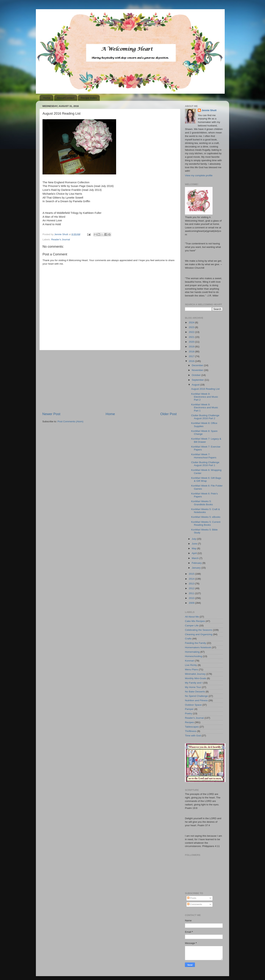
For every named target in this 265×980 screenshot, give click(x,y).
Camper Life (192, 626)
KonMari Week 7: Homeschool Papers (204, 456)
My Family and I (194, 683)
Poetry (189, 713)
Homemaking (192, 652)
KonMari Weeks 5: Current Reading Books (206, 523)
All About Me (192, 617)
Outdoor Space (193, 705)
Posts (192, 898)
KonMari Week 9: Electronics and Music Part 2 (205, 397)
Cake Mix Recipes (195, 621)
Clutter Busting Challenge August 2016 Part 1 (205, 464)
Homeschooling (194, 656)
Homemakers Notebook (198, 647)
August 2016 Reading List (205, 389)
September (198, 380)
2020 (192, 342)
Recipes (189, 722)
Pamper (189, 709)
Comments (195, 904)
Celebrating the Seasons (199, 630)
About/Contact (66, 98)
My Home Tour (193, 687)
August (196, 385)
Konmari (190, 661)
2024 (192, 322)
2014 (192, 579)
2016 (192, 361)
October (197, 375)
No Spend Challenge (196, 696)
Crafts (188, 639)
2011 (192, 593)
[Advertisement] (109, 381)
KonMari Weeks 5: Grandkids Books (202, 503)
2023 (192, 327)
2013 (192, 584)
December (198, 365)
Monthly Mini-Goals (196, 678)
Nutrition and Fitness (196, 700)
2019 (192, 347)
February (197, 563)
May (194, 548)
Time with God (193, 736)
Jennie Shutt (209, 110)
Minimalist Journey (195, 674)
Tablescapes (192, 727)
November (198, 370)
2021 (192, 337)
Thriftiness (191, 731)
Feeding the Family (196, 643)
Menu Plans (191, 669)
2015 (192, 574)
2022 (192, 332)
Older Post (168, 414)
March (196, 558)
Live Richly (191, 665)
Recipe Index (89, 98)
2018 (192, 352)
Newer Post (51, 414)
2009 (192, 603)
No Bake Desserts (195, 692)
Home (47, 98)
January (197, 568)
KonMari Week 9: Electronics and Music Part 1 (205, 407)
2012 (192, 588)
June (195, 544)
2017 (192, 356)
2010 (192, 598)
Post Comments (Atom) (70, 421)
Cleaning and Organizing (199, 634)
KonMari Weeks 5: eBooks (206, 517)
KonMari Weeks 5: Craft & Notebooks (206, 511)
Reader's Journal (61, 239)
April (195, 553)
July (194, 539)
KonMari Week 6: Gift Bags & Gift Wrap (206, 479)
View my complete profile (199, 175)
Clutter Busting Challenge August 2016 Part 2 (205, 417)
